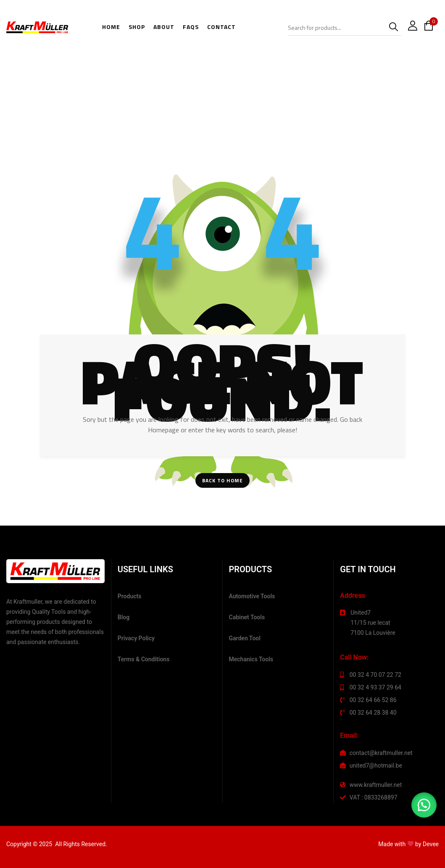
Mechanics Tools (251, 659)
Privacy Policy (136, 638)
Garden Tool (245, 638)
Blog (124, 617)
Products (130, 596)
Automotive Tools (252, 596)
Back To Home (222, 480)
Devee (431, 844)
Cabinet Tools (247, 617)
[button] (424, 805)
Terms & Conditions (144, 659)
